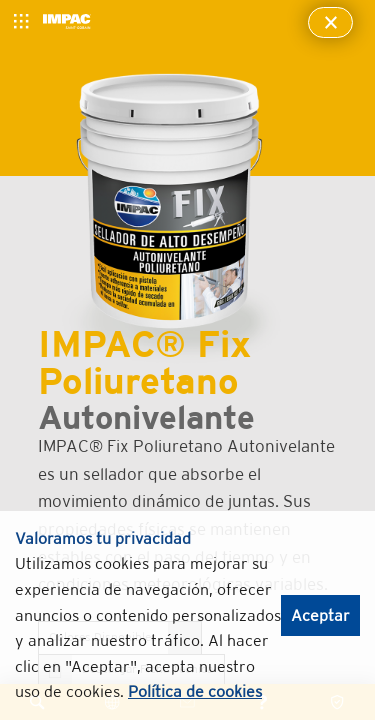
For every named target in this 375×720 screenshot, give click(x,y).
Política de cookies (195, 691)
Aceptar (320, 615)
